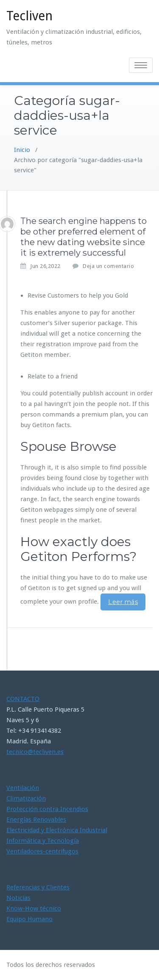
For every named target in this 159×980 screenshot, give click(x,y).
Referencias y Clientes (38, 887)
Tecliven (29, 16)
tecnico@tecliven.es (35, 752)
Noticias (18, 898)
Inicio (22, 150)
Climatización (26, 798)
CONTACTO (23, 699)
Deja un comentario (108, 266)
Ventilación (23, 788)
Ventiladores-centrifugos (42, 851)
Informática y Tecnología (43, 841)
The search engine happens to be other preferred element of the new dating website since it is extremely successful (84, 237)
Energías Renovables (36, 820)
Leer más (123, 602)
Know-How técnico (34, 908)
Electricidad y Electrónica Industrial (57, 830)
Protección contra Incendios (47, 809)
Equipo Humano (29, 919)
